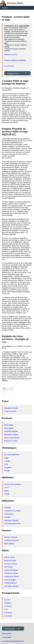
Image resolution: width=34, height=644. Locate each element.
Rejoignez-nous (13, 73)
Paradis (7, 471)
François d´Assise (11, 564)
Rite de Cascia (9, 557)
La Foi (6, 488)
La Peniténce (9, 514)
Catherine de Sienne (11, 577)
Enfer (6, 464)
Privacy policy (7, 634)
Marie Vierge (9, 425)
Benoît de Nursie (10, 560)
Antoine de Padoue (11, 570)
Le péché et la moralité (12, 511)
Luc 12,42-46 (9, 66)
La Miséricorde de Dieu (12, 524)
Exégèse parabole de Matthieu (15, 60)
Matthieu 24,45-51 (11, 55)
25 (4, 389)
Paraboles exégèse (11, 431)
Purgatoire (8, 467)
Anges (6, 458)
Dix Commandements (12, 455)
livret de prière (10, 629)
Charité (7, 494)
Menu (5, 8)
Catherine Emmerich (11, 540)
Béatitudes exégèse (11, 435)
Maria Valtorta (9, 544)
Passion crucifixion (11, 537)
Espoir (6, 491)
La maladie (8, 616)
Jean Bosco (8, 567)
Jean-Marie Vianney (11, 586)
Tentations (8, 603)
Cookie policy (7, 637)
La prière (7, 517)
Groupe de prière (10, 411)
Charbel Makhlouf (10, 583)
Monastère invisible (11, 408)
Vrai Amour (8, 613)
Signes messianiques (12, 438)
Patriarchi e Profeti (11, 441)
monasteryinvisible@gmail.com (13, 641)
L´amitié (7, 461)
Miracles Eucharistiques (13, 484)
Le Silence (8, 606)
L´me (6, 609)
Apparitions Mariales (11, 520)
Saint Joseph (9, 428)
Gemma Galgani (10, 580)
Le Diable (8, 508)
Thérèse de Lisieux (11, 573)
